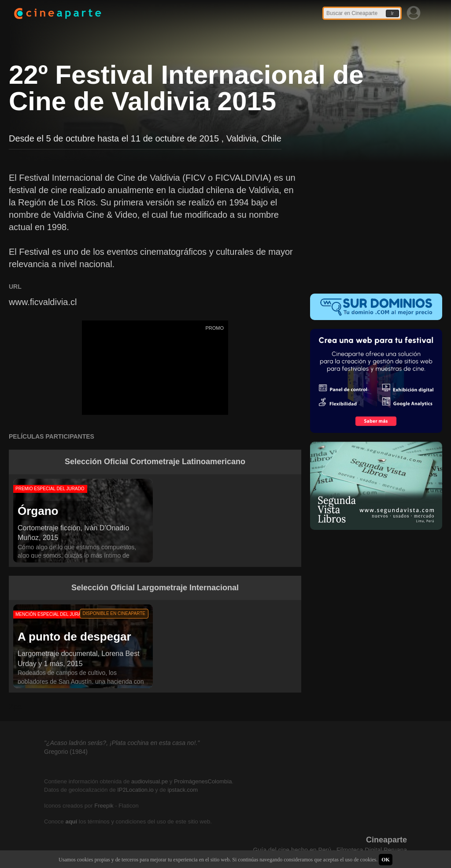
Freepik (104, 806)
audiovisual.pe (150, 781)
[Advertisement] (376, 227)
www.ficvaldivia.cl (43, 302)
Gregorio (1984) (66, 752)
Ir (392, 13)
